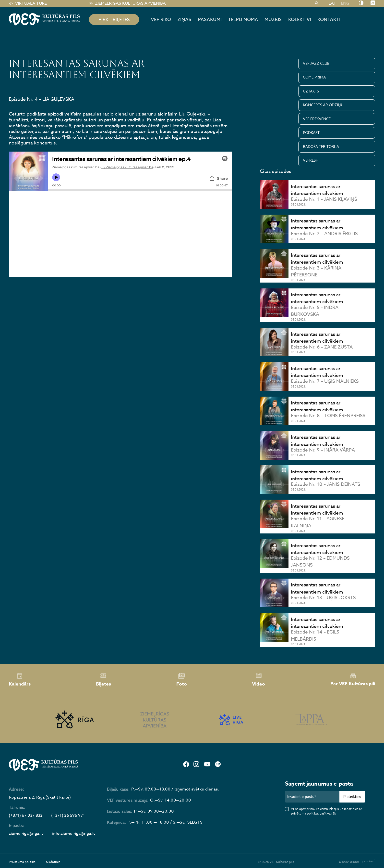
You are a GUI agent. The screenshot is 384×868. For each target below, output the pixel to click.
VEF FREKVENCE (317, 119)
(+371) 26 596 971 (68, 816)
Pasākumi (210, 19)
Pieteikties (352, 797)
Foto (182, 680)
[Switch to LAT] (332, 3)
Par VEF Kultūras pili (353, 680)
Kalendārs (20, 680)
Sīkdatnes (53, 862)
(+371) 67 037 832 (26, 816)
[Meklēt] (317, 3)
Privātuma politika (22, 862)
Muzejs (273, 19)
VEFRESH (311, 160)
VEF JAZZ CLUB (316, 64)
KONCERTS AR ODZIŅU (323, 105)
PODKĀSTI (312, 133)
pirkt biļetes (114, 19)
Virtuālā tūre (28, 3)
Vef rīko (161, 19)
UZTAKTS (311, 91)
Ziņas (184, 19)
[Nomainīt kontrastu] (361, 3)
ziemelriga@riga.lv (26, 834)
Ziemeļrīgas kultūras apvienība (127, 3)
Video (258, 680)
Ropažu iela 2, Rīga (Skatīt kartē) (40, 797)
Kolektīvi (300, 19)
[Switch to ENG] (345, 3)
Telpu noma (243, 19)
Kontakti (329, 19)
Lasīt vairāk (328, 813)
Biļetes (103, 680)
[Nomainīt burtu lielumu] (373, 3)
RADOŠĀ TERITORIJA (321, 147)
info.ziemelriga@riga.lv (74, 834)
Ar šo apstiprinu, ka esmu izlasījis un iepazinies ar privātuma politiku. (326, 811)
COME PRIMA (314, 77)
